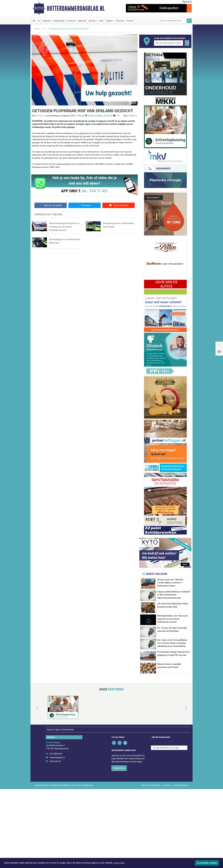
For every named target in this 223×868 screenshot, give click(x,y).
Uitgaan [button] (109, 21)
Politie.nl (133, 116)
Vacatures (120, 21)
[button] (34, 787)
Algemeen (47, 21)
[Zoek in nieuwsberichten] (173, 21)
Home (37, 29)
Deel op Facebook (51, 205)
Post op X (85, 205)
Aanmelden (119, 847)
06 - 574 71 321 (95, 191)
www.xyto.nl (55, 840)
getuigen (99, 116)
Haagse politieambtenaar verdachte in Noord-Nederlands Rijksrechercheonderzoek (174, 609)
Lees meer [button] (119, 863)
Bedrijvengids (59, 21)
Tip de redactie (119, 205)
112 (39, 21)
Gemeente (71, 21)
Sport (101, 21)
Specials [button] (92, 21)
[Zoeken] (189, 21)
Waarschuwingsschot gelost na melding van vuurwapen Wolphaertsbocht (64, 227)
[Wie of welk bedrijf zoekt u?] (169, 43)
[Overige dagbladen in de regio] (169, 827)
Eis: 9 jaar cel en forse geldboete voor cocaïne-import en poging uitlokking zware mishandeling (172, 689)
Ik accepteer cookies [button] (207, 863)
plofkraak (108, 116)
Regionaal (82, 21)
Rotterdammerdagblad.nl (76, 8)
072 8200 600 (56, 833)
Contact (130, 21)
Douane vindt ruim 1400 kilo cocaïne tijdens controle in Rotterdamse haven (170, 583)
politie (91, 116)
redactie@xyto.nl (57, 837)
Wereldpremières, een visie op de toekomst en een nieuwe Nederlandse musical (173, 652)
